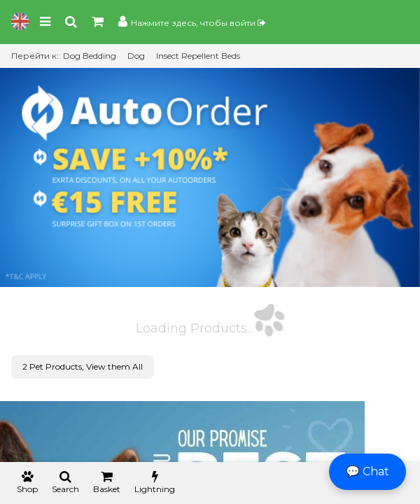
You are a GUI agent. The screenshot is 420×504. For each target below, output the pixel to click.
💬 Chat (367, 471)
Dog (136, 56)
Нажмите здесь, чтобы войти (198, 23)
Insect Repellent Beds (198, 56)
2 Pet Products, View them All (83, 366)
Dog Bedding (90, 56)
